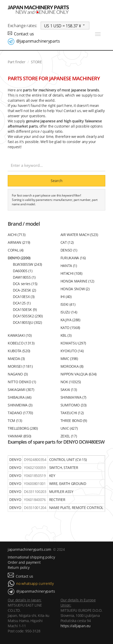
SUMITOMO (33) (74, 405)
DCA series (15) (25, 284)
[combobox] (65, 26)
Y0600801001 (35, 484)
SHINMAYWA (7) (73, 397)
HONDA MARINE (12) (77, 281)
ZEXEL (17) (69, 436)
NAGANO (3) (18, 374)
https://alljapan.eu (76, 626)
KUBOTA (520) (19, 351)
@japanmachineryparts (38, 41)
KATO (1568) (70, 328)
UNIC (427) (69, 428)
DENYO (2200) (19, 258)
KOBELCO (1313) (21, 343)
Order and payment (24, 562)
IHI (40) (66, 297)
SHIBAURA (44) (20, 397)
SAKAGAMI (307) (21, 390)
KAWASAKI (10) (20, 335)
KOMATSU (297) (73, 343)
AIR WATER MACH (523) (79, 235)
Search (57, 181)
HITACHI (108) (71, 273)
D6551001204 (35, 508)
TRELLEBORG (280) (23, 428)
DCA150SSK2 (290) (28, 316)
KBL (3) (66, 335)
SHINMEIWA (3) (20, 405)
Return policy (19, 567)
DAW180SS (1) (24, 277)
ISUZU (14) (69, 312)
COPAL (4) (16, 250)
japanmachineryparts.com (29, 549)
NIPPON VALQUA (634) (79, 374)
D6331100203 (35, 492)
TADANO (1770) (20, 413)
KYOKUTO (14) (72, 351)
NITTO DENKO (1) (22, 382)
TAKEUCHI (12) (72, 413)
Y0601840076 (35, 500)
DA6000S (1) (23, 271)
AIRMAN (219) (19, 242)
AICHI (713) (16, 235)
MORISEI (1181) (20, 366)
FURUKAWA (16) (73, 258)
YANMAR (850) (19, 436)
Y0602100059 (35, 468)
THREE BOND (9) (74, 421)
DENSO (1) (69, 250)
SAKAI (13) (69, 390)
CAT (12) (67, 242)
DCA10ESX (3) (24, 297)
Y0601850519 (35, 476)
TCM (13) (15, 421)
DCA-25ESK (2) (24, 290)
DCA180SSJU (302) (27, 322)
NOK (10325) (71, 382)
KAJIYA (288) (70, 320)
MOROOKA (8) (72, 366)
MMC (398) (69, 359)
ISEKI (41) (68, 304)
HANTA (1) (69, 266)
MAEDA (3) (16, 359)
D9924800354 (35, 460)
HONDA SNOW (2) (75, 289)
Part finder (16, 62)
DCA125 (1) (22, 303)
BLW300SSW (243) (27, 264)
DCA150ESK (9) (25, 309)
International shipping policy (31, 557)
